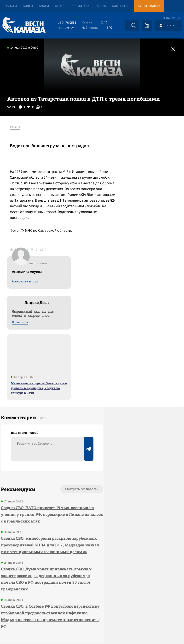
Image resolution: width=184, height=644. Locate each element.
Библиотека (79, 6)
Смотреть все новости (55, 367)
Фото (59, 6)
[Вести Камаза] (24, 25)
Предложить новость (137, 382)
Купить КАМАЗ (149, 6)
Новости (10, 6)
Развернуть (92, 612)
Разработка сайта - (166, 630)
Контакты (120, 6)
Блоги (44, 6)
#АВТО (17, 127)
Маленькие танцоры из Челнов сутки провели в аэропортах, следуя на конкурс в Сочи (145, 239)
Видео (28, 6)
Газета (101, 6)
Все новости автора (131, 133)
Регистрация (171, 18)
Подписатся (126, 174)
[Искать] (134, 25)
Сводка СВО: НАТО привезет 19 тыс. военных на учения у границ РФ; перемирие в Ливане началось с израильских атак (34, 395)
